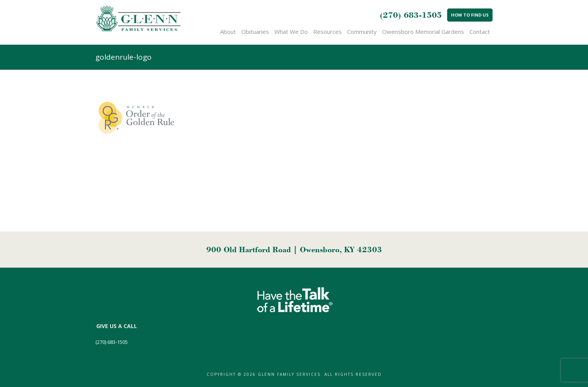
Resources (327, 32)
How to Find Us (470, 15)
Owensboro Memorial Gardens (423, 32)
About (228, 32)
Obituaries (255, 32)
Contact (480, 32)
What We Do (291, 32)
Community (362, 32)
